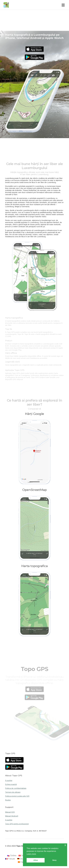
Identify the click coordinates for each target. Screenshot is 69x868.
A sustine (9, 780)
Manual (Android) (12, 816)
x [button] (65, 845)
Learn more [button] (31, 854)
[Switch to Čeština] (12, 856)
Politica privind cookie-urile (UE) (17, 796)
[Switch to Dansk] (22, 856)
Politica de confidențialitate (16, 788)
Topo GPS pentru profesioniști (17, 824)
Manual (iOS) (10, 812)
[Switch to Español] (22, 862)
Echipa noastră (11, 784)
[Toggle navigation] (64, 5)
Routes (8, 800)
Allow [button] (36, 860)
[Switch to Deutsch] (22, 859)
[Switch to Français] (10, 859)
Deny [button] (54, 860)
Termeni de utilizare (13, 792)
